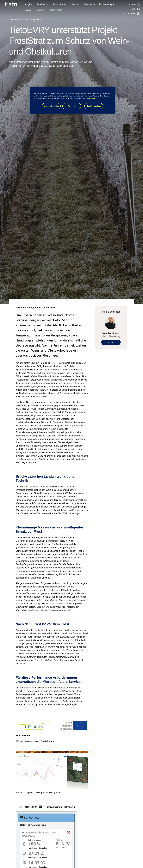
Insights (28, 4)
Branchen (58, 4)
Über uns (75, 4)
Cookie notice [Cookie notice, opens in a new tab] (91, 98)
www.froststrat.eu (44, 741)
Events (28, 10)
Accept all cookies (51, 106)
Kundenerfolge (106, 4)
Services (41, 4)
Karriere (40, 10)
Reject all (72, 106)
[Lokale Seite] (136, 9)
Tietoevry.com (55, 10)
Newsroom (89, 4)
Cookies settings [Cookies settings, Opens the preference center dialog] (94, 106)
